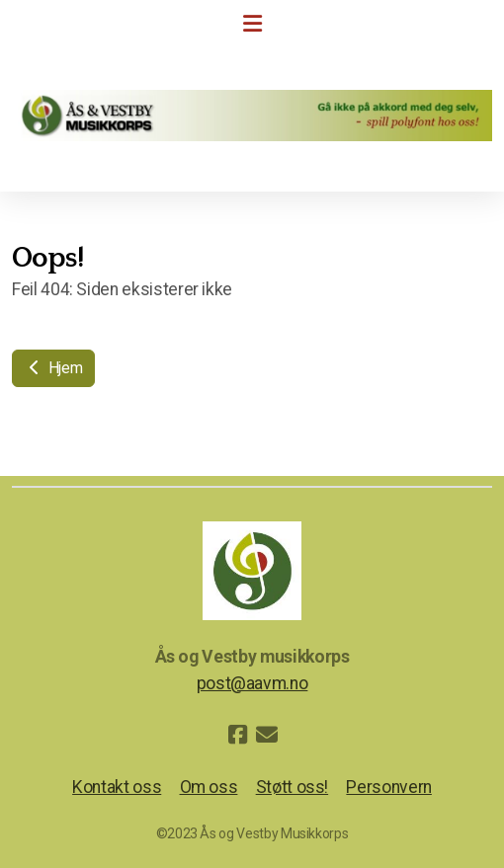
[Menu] (252, 25)
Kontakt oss (117, 787)
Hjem (53, 368)
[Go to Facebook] (237, 735)
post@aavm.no (252, 683)
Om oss (209, 787)
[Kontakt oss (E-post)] (267, 735)
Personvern (388, 787)
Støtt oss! (292, 787)
